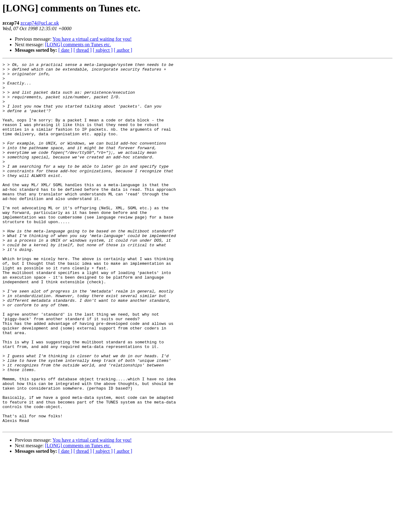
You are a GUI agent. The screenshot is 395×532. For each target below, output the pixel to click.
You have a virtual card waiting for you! (92, 39)
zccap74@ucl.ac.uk (40, 23)
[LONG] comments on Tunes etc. (78, 45)
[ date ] (65, 50)
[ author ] (123, 50)
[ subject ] (103, 50)
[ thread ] (83, 50)
